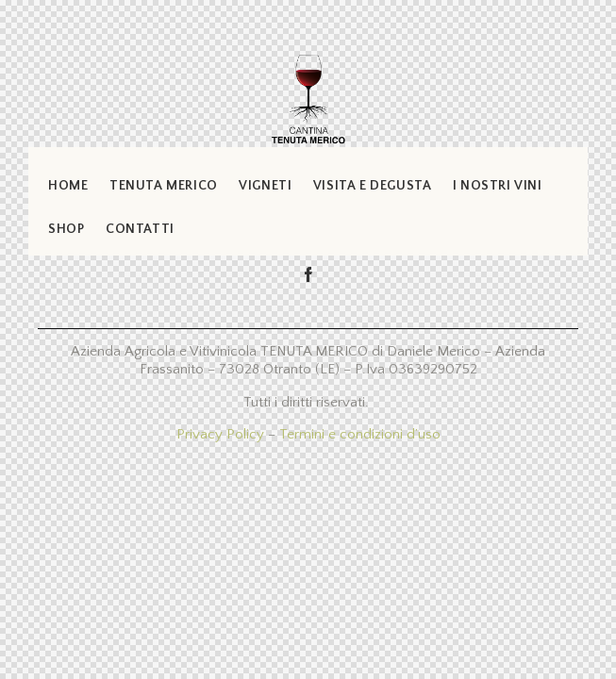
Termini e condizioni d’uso (360, 434)
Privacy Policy (220, 434)
